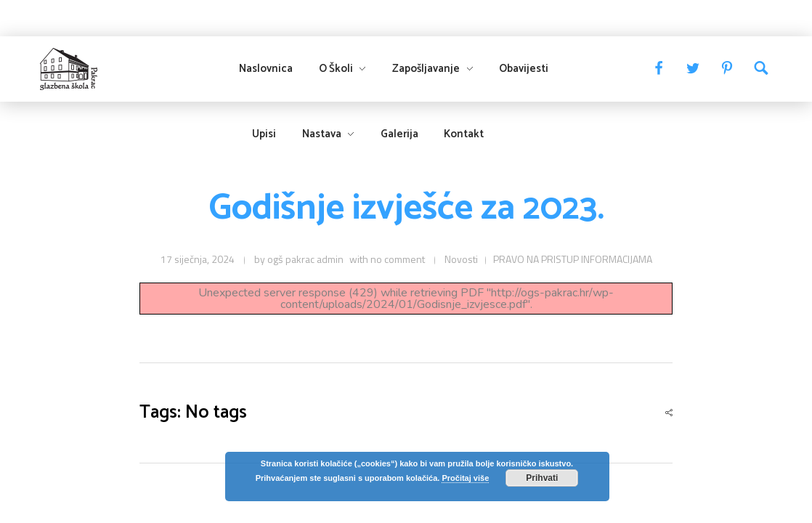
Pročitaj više (465, 478)
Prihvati (542, 478)
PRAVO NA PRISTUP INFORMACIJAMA (573, 259)
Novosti (461, 259)
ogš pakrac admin (305, 259)
